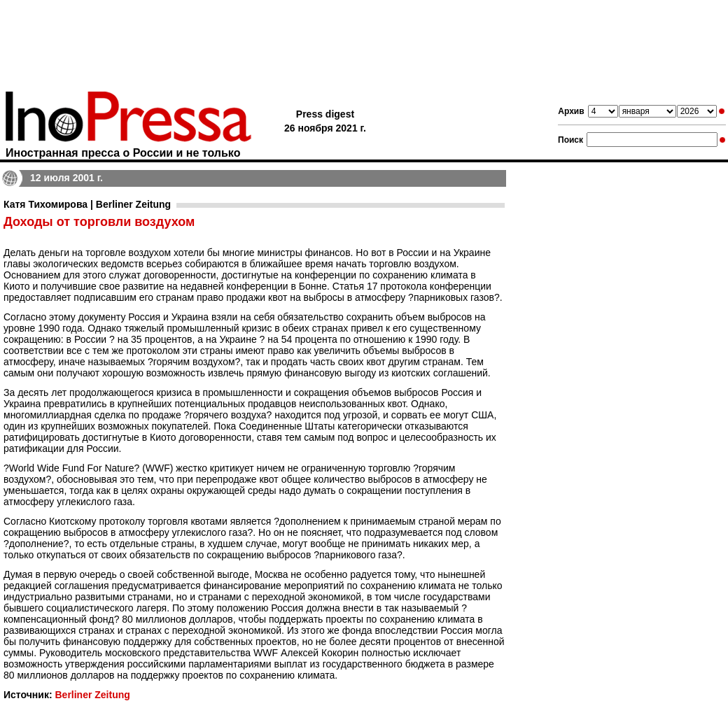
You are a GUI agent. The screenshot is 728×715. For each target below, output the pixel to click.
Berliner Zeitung (92, 695)
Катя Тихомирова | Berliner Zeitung (87, 204)
